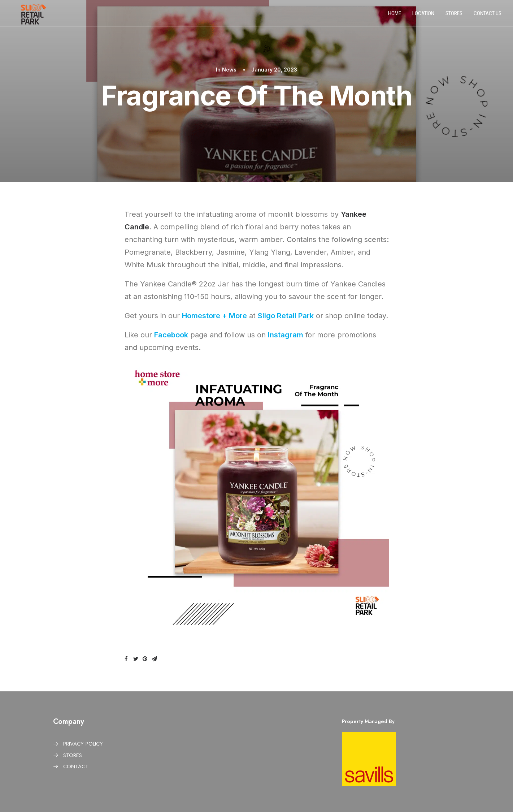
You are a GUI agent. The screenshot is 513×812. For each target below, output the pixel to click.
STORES (73, 755)
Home (395, 16)
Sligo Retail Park (286, 316)
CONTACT (76, 766)
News (229, 70)
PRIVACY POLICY (83, 744)
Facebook (171, 335)
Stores (454, 16)
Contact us (488, 16)
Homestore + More (214, 316)
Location (423, 16)
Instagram (286, 335)
